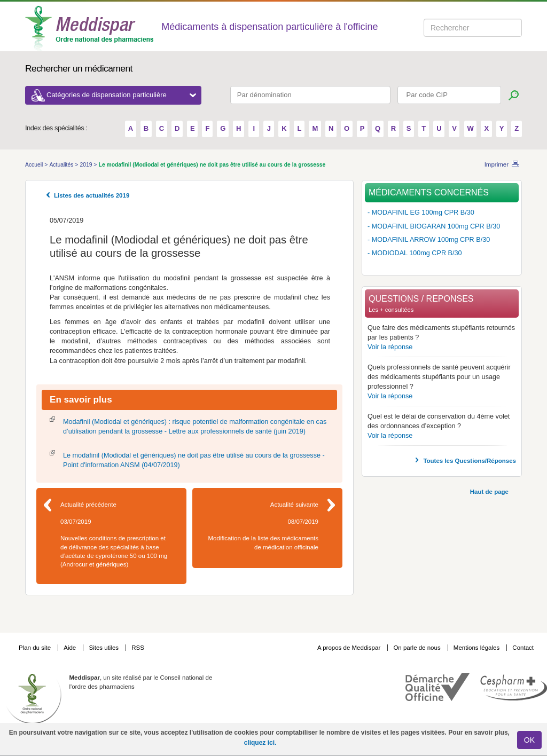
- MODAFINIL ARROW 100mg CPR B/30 (429, 240)
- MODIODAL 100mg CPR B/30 (415, 253)
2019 (87, 165)
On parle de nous (417, 648)
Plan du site (36, 648)
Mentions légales (478, 648)
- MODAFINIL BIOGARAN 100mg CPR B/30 (434, 226)
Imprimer (497, 164)
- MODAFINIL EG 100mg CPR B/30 (421, 212)
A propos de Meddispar (349, 648)
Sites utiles (104, 648)
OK (529, 740)
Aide (71, 648)
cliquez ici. (260, 743)
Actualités (62, 165)
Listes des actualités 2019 (92, 195)
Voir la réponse (390, 347)
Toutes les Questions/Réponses (470, 461)
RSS (138, 648)
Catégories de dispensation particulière (121, 95)
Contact (523, 648)
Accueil (35, 165)
